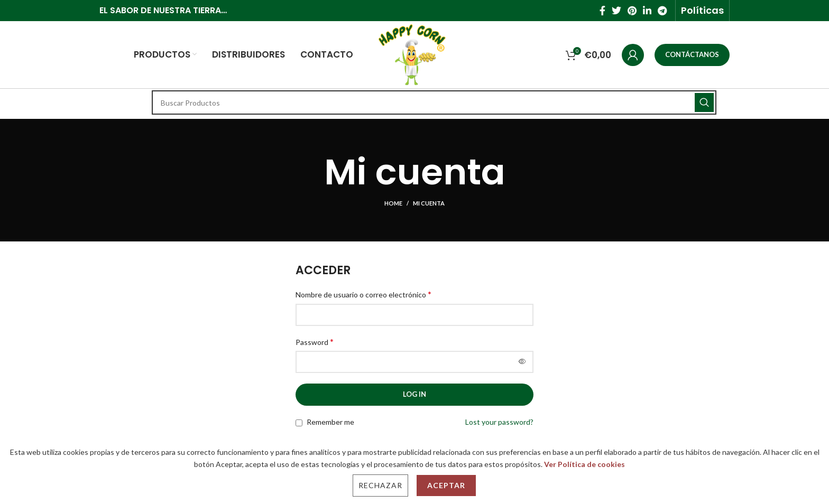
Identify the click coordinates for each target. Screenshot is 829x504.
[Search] (434, 102)
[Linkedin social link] (647, 11)
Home (393, 203)
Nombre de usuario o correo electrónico (363, 294)
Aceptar (446, 485)
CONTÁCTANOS (692, 54)
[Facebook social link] (602, 11)
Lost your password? (499, 422)
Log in (414, 394)
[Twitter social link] (616, 11)
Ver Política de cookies (584, 464)
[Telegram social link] (662, 11)
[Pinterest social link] (632, 11)
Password (315, 342)
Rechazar (380, 485)
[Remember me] (299, 423)
